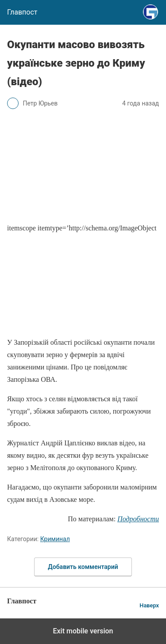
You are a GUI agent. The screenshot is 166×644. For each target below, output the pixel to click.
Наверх (149, 605)
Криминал (55, 539)
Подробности (138, 519)
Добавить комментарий (83, 567)
